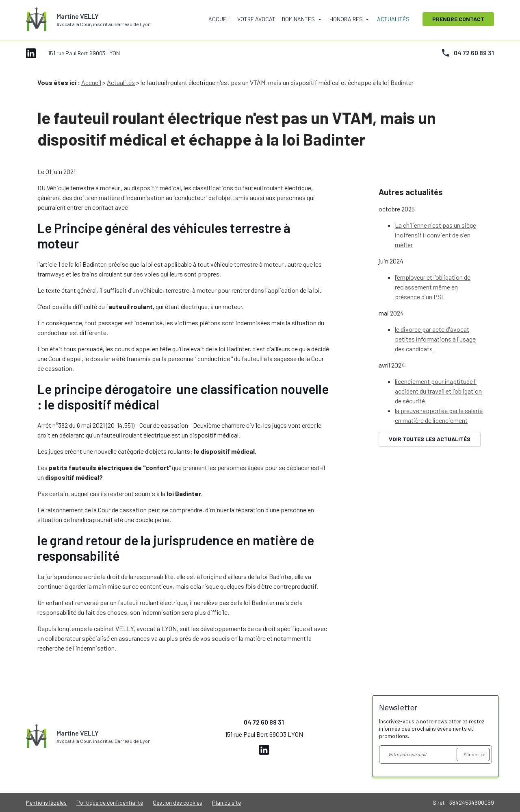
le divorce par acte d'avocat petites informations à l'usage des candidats (435, 319)
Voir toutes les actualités (430, 419)
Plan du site (226, 802)
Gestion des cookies (178, 802)
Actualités (393, 19)
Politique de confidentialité (110, 802)
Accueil (220, 19)
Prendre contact (458, 19)
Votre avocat (256, 19)
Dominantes (298, 19)
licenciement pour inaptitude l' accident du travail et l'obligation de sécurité (438, 371)
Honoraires (346, 19)
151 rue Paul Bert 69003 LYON (84, 53)
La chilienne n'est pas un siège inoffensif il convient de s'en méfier (435, 215)
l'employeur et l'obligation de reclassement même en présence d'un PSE (433, 267)
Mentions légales (46, 802)
